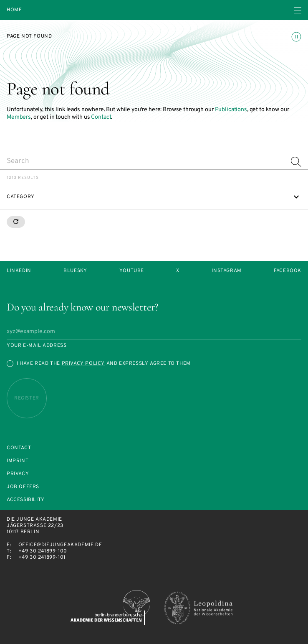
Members (19, 117)
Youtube (132, 271)
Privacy (18, 474)
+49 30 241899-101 (42, 557)
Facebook (288, 271)
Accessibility (26, 500)
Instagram (226, 271)
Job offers (23, 487)
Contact (101, 117)
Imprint (18, 461)
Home (14, 10)
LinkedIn (19, 271)
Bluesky (75, 271)
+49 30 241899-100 (43, 551)
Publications (231, 110)
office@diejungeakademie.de (60, 545)
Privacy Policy (83, 364)
